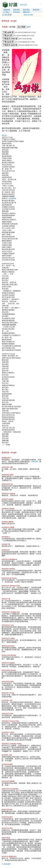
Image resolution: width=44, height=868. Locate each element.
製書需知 (36, 10)
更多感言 (7, 864)
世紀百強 (23, 5)
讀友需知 (16, 10)
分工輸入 (7, 12)
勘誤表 (4, 135)
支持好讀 (16, 12)
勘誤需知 (26, 10)
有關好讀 (7, 10)
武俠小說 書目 (28, 15)
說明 (29, 27)
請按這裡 (34, 462)
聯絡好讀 (26, 12)
